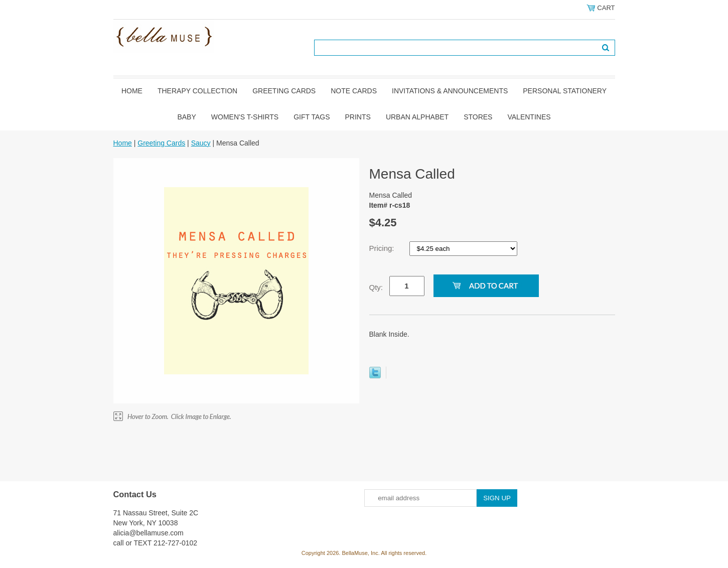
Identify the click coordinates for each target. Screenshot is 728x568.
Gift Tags (312, 117)
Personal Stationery (565, 91)
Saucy (201, 143)
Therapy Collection (197, 91)
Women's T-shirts (245, 117)
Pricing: (383, 248)
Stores (478, 117)
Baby (186, 117)
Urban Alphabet (417, 117)
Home (132, 91)
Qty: (376, 287)
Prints (358, 117)
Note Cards (354, 91)
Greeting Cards (284, 91)
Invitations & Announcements (450, 91)
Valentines (529, 117)
